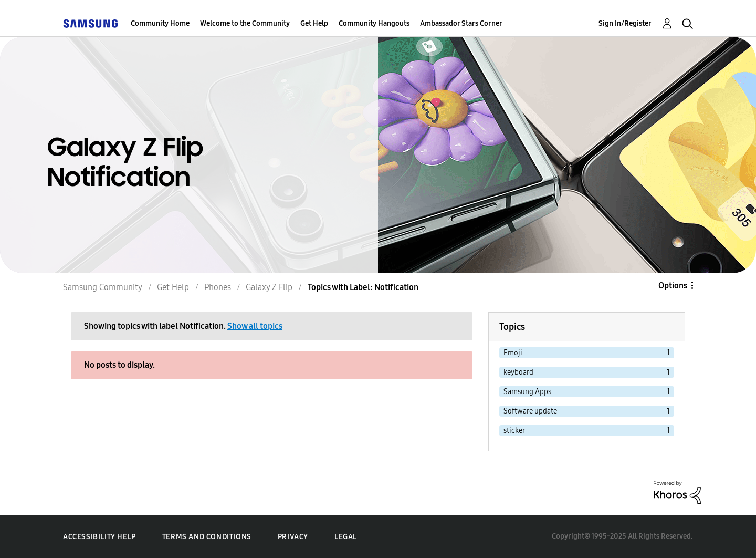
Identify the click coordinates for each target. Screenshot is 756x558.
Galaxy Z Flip (269, 287)
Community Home (160, 23)
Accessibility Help (99, 537)
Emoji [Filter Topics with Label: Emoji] (513, 353)
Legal (346, 537)
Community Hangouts (374, 23)
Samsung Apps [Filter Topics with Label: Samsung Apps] (527, 392)
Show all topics (255, 326)
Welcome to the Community (245, 23)
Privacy (293, 537)
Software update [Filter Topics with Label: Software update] (530, 411)
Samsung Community (103, 287)
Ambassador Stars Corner (461, 23)
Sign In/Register (625, 23)
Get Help (314, 23)
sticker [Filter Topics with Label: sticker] (514, 431)
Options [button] (673, 286)
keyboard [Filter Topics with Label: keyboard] (518, 372)
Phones (218, 287)
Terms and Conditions (207, 537)
